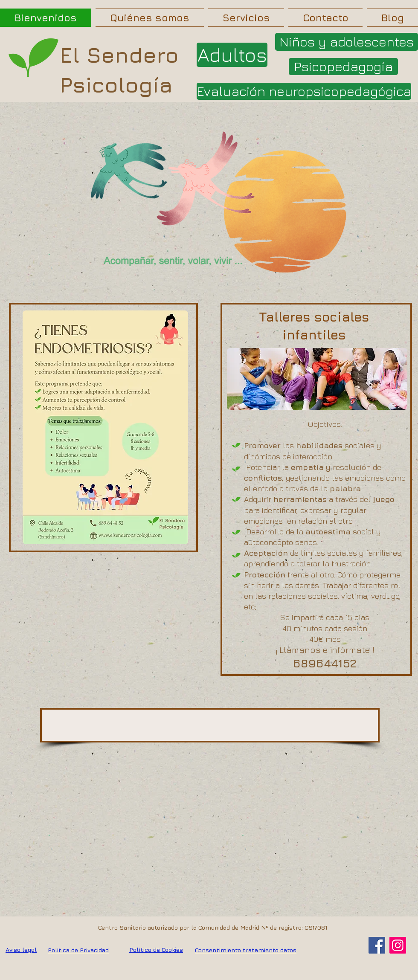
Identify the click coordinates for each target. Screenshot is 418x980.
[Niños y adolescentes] (347, 42)
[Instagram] (398, 945)
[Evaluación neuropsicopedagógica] (304, 91)
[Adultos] (232, 55)
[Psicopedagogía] (343, 67)
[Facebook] (377, 945)
